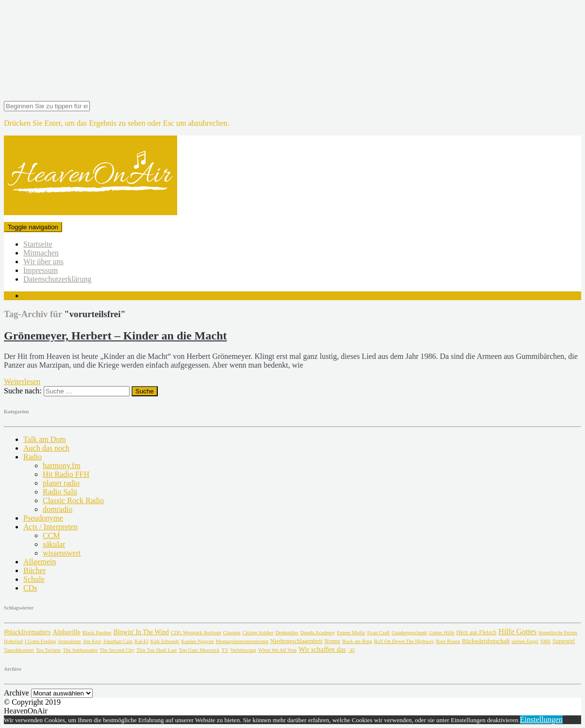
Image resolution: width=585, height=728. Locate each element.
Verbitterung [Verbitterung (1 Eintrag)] (243, 650)
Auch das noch (46, 448)
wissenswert (62, 553)
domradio (58, 509)
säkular (54, 544)
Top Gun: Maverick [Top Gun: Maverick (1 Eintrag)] (199, 650)
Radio (33, 457)
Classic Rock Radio (73, 500)
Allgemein (40, 562)
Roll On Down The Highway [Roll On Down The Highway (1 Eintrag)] (404, 641)
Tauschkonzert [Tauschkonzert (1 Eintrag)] (19, 650)
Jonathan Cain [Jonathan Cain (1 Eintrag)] (118, 641)
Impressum (41, 270)
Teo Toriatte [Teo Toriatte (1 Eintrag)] (48, 650)
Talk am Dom (45, 439)
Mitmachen (41, 253)
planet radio (61, 483)
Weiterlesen (22, 381)
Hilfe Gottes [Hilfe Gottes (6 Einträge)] (518, 632)
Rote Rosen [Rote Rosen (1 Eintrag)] (448, 641)
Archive (17, 693)
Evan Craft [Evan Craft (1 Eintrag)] (378, 633)
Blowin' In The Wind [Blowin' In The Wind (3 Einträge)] (141, 632)
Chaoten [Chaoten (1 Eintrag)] (232, 633)
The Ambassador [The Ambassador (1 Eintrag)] (80, 650)
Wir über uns (43, 262)
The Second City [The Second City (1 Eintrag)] (117, 650)
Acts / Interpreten (50, 527)
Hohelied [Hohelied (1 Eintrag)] (13, 641)
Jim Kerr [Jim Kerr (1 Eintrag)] (92, 641)
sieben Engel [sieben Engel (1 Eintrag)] (525, 641)
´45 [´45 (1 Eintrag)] (351, 650)
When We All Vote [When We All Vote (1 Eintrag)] (277, 650)
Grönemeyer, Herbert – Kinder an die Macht (115, 336)
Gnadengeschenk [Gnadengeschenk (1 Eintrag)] (409, 633)
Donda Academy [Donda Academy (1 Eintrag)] (318, 633)
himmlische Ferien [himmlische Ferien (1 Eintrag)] (558, 633)
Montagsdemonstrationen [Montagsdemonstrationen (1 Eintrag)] (242, 641)
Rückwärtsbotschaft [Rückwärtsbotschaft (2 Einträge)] (486, 641)
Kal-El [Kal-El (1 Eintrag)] (141, 641)
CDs (30, 588)
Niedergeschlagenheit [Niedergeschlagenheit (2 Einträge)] (296, 641)
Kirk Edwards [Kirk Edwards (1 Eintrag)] (165, 641)
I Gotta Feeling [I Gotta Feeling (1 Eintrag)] (41, 641)
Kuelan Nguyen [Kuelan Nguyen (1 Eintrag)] (197, 641)
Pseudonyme (43, 518)
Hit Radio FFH (66, 474)
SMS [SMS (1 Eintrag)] (545, 641)
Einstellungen (541, 720)
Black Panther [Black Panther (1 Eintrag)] (97, 633)
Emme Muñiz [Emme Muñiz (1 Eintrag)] (351, 633)
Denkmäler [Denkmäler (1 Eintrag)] (287, 633)
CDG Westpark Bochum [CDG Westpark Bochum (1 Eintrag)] (196, 633)
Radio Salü (60, 492)
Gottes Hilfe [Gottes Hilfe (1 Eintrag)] (442, 633)
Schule (34, 579)
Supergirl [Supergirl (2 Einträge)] (564, 641)
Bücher (34, 570)
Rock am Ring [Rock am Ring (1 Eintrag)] (357, 641)
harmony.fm (62, 466)
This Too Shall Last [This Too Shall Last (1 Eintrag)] (157, 650)
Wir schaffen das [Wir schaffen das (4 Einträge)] (322, 649)
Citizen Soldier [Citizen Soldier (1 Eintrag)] (258, 633)
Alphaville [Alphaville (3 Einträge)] (66, 632)
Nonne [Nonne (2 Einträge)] (332, 641)
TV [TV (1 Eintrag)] (225, 650)
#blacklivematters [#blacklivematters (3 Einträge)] (27, 632)
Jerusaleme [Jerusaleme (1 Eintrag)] (70, 641)
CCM (51, 535)
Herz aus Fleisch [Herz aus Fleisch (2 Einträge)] (476, 632)
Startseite (38, 244)
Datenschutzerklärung (57, 279)
